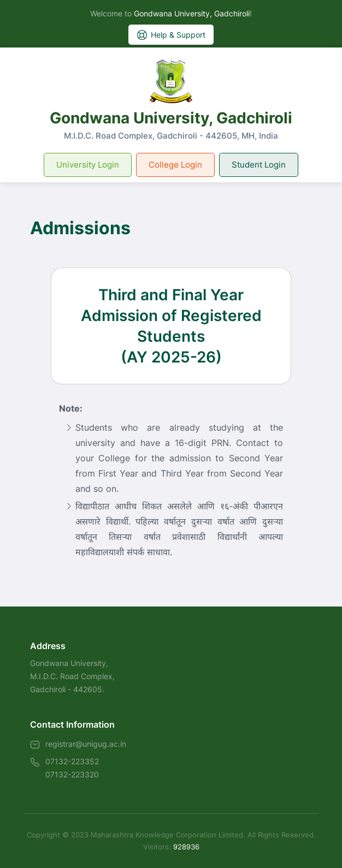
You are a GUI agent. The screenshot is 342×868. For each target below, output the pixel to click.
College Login (175, 165)
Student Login (259, 165)
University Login (88, 165)
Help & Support (171, 35)
